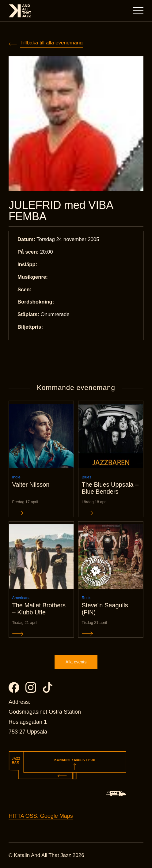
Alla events (76, 662)
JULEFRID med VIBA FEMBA (61, 211)
